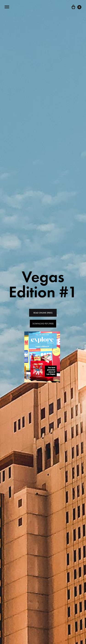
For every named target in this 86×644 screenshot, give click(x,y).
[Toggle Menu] (7, 7)
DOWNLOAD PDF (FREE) (43, 324)
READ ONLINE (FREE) (43, 313)
